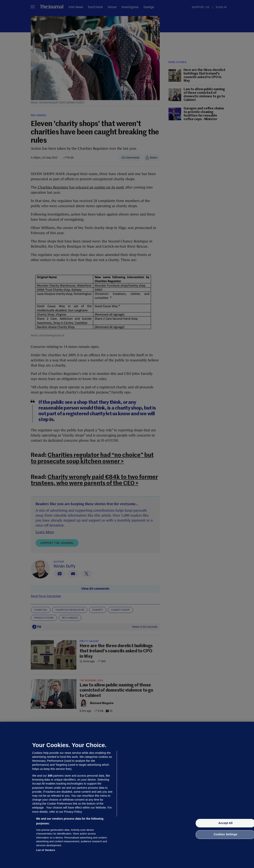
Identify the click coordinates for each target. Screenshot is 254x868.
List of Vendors (46, 850)
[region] (127, 795)
